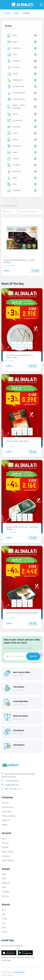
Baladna (13, 533)
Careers (5, 825)
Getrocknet (14, 146)
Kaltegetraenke (16, 87)
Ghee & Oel (14, 48)
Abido (12, 447)
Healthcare (14, 171)
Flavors (13, 74)
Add (35, 271)
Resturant (14, 67)
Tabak (12, 178)
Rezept (13, 152)
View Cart (5, 843)
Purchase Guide (7, 807)
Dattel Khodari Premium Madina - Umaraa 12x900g (19, 261)
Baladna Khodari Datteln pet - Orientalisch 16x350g (22, 528)
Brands (16, 13)
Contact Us (6, 820)
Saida (4, 928)
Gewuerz (13, 159)
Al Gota (4, 919)
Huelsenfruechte (16, 99)
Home (7, 13)
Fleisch (12, 42)
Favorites (5, 847)
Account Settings (8, 860)
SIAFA (12, 618)
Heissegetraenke (16, 93)
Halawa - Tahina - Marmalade (16, 107)
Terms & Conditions (9, 816)
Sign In (4, 839)
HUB (3, 914)
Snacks (13, 133)
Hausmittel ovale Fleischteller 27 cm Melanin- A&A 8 (20, 356)
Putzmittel (14, 165)
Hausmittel (14, 191)
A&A (12, 361)
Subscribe (33, 656)
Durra (4, 910)
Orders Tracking (7, 852)
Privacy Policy (7, 812)
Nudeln (12, 140)
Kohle (12, 184)
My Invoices (6, 856)
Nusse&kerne (15, 121)
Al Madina (11, 266)
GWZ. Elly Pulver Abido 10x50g (17, 441)
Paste (12, 55)
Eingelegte (14, 61)
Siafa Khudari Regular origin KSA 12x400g (22, 613)
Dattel (12, 114)
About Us (5, 803)
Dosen (12, 36)
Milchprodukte (15, 80)
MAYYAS (5, 932)
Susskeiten (14, 127)
